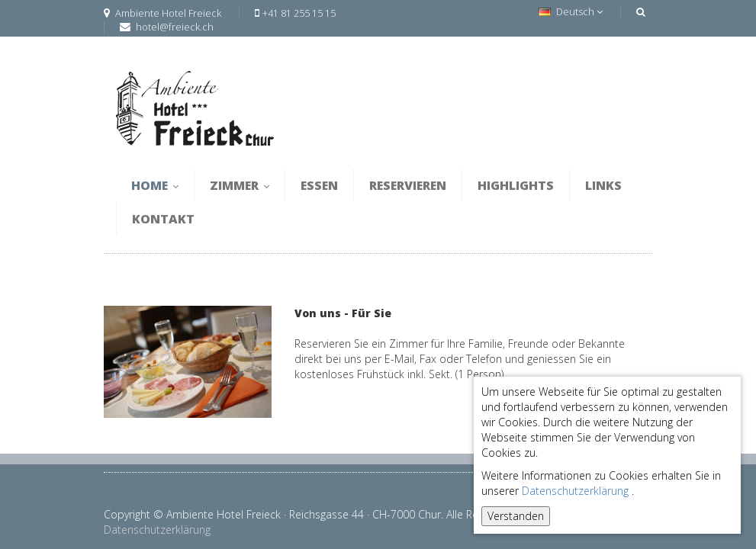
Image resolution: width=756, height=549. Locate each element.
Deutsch (571, 12)
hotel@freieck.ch (175, 27)
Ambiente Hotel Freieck (162, 13)
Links (603, 185)
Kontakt (163, 219)
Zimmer (240, 185)
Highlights (516, 185)
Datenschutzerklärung (575, 491)
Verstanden (516, 516)
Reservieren (408, 185)
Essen (319, 185)
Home (155, 185)
